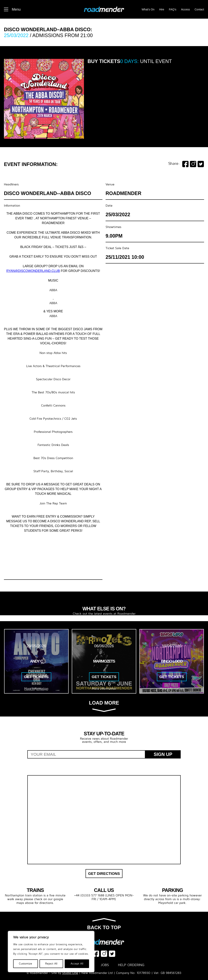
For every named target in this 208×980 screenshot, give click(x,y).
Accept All (77, 964)
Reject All (51, 964)
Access (185, 9)
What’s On (148, 9)
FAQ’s (173, 9)
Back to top (104, 924)
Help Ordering (131, 965)
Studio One (70, 973)
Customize (25, 964)
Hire (162, 9)
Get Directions (104, 874)
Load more (104, 706)
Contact (199, 9)
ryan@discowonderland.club (33, 271)
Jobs (105, 965)
